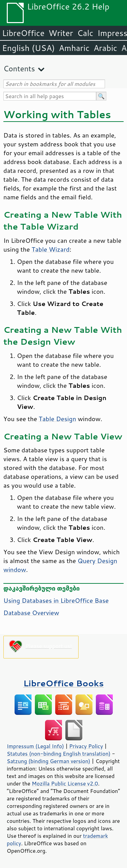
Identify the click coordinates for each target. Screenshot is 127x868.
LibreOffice (23, 33)
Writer (61, 33)
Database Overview (31, 613)
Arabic (105, 48)
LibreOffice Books (64, 683)
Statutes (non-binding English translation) (59, 754)
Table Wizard (50, 249)
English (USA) (28, 48)
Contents (19, 68)
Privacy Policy (86, 746)
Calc (85, 33)
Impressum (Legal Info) (35, 746)
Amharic (74, 48)
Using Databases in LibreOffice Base (56, 600)
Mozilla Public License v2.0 (65, 783)
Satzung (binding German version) (49, 761)
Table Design (57, 419)
